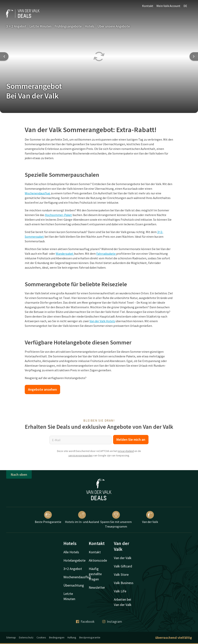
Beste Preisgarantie (48, 517)
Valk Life (120, 591)
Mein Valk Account (168, 6)
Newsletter (97, 587)
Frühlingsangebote (68, 26)
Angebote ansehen (42, 389)
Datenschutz (26, 637)
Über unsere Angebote (114, 26)
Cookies (41, 637)
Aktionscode (98, 560)
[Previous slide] (4, 56)
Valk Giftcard (123, 566)
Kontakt (148, 6)
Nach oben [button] (19, 474)
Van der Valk (150, 517)
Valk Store (121, 574)
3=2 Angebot (73, 569)
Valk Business (124, 583)
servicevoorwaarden (81, 455)
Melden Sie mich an (131, 439)
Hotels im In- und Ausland (82, 517)
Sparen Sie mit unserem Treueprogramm (116, 520)
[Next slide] (194, 56)
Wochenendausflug (77, 577)
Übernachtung (74, 585)
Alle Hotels (71, 552)
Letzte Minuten (40, 26)
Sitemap (11, 637)
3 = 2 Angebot (16, 26)
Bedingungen (57, 637)
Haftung (72, 637)
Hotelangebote (74, 560)
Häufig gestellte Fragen (95, 574)
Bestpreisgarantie (90, 637)
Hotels (90, 26)
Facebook (85, 621)
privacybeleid (126, 451)
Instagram (112, 621)
